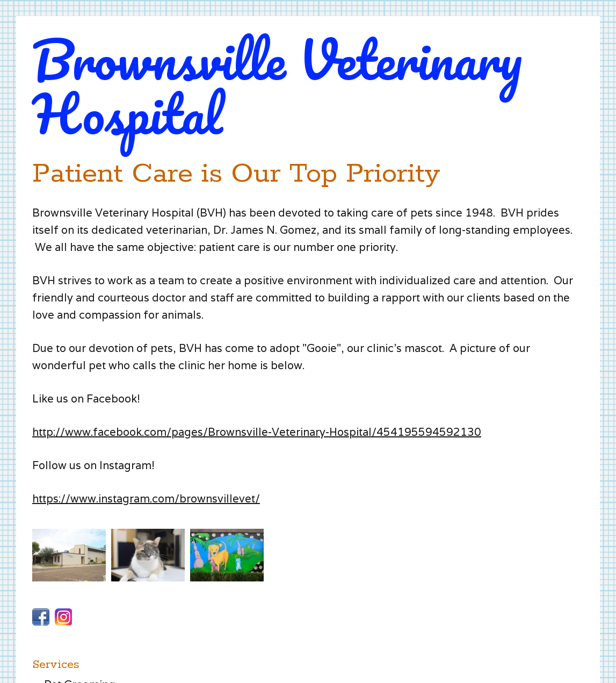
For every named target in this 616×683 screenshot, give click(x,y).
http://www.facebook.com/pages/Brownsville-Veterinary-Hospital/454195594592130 (257, 432)
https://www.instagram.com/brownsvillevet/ (146, 499)
